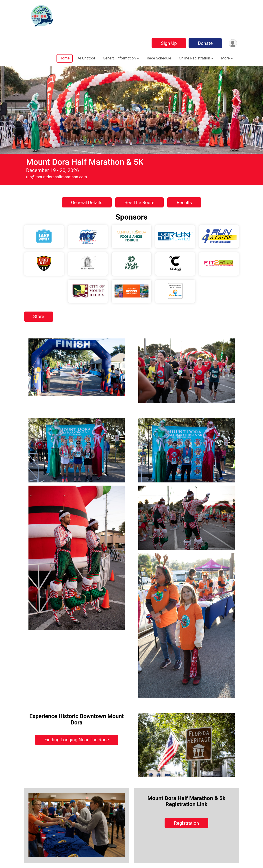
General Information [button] (119, 58)
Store (39, 316)
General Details (87, 203)
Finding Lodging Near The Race (76, 740)
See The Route (139, 203)
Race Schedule (159, 58)
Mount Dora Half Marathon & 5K (85, 162)
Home (65, 58)
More (225, 58)
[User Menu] (233, 43)
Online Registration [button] (194, 58)
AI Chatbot (86, 58)
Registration (186, 823)
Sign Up (169, 43)
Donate (205, 43)
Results (184, 203)
